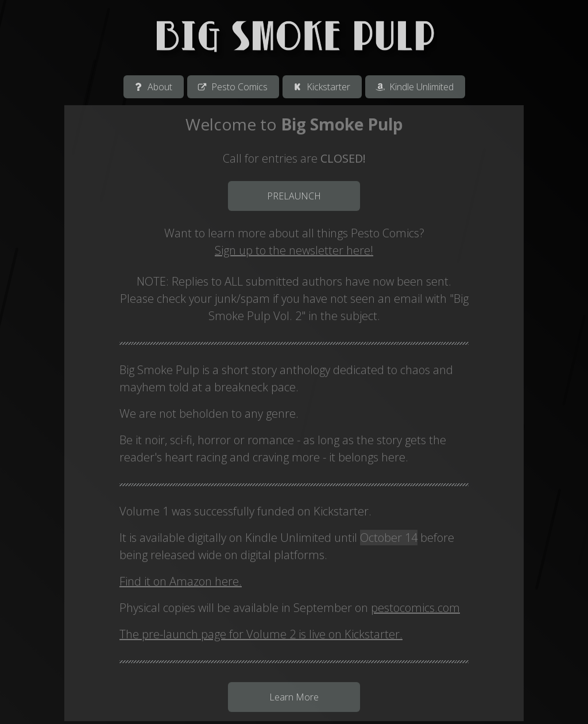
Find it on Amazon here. (181, 582)
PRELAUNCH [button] (294, 197)
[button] (154, 88)
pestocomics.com (415, 609)
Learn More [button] (294, 698)
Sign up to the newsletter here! (294, 251)
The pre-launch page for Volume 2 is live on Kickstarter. (261, 635)
